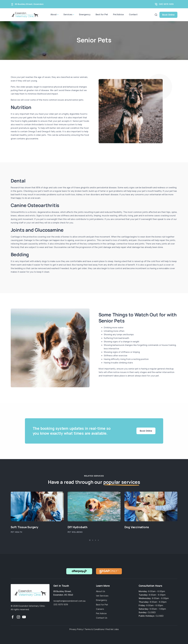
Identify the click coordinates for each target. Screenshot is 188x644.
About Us (101, 591)
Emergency (85, 14)
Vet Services (102, 596)
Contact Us (102, 618)
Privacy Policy (76, 629)
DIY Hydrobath (77, 527)
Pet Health (16, 532)
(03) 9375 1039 (166, 4)
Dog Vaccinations (137, 527)
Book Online (168, 15)
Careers (100, 609)
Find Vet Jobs (112, 629)
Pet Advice (118, 14)
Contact (133, 14)
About (54, 14)
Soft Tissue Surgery (24, 527)
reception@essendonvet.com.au (69, 601)
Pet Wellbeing (75, 532)
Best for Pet (102, 14)
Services (68, 14)
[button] (90, 540)
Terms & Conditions (94, 629)
